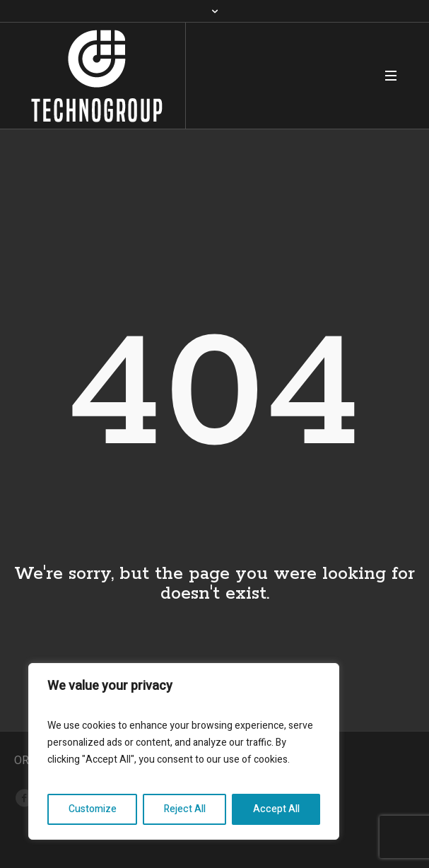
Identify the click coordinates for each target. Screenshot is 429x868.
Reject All (185, 809)
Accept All (276, 809)
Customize (93, 809)
